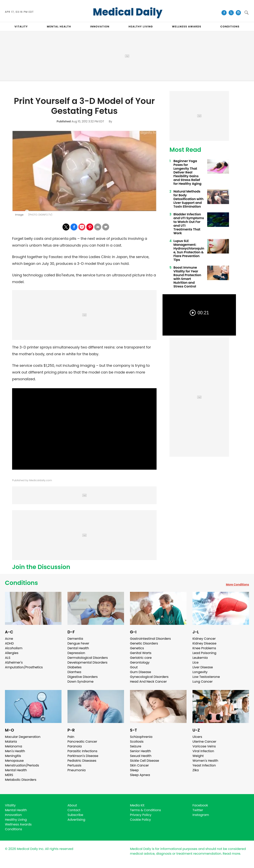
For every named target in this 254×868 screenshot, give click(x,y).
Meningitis (13, 756)
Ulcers (197, 737)
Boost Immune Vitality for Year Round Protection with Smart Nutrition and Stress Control (187, 277)
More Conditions (237, 584)
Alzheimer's (14, 662)
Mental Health (16, 770)
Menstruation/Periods (22, 765)
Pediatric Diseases (82, 761)
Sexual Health (141, 756)
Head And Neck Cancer (148, 682)
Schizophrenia (141, 737)
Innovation (13, 815)
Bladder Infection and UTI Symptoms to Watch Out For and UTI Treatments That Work (189, 224)
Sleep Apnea (140, 775)
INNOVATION (100, 27)
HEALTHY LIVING (141, 27)
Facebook (200, 805)
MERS (9, 775)
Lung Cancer (203, 682)
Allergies (12, 653)
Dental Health (78, 648)
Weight (198, 756)
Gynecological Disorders (149, 677)
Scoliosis (137, 742)
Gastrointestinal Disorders (150, 639)
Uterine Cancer (204, 742)
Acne (9, 639)
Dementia (75, 639)
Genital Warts (141, 653)
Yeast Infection (204, 765)
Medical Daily (128, 12)
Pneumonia (76, 770)
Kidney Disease (204, 643)
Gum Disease (140, 672)
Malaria (11, 742)
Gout (134, 667)
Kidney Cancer (204, 639)
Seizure (136, 746)
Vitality (10, 805)
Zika (196, 770)
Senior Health (140, 751)
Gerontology (140, 662)
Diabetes (75, 667)
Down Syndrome (80, 682)
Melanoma (13, 746)
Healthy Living (16, 820)
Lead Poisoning (204, 653)
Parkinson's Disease (83, 756)
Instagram (201, 815)
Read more (231, 854)
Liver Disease (203, 667)
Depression (76, 653)
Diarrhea (74, 672)
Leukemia (200, 658)
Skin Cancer (139, 765)
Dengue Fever (78, 643)
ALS (8, 658)
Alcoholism (14, 648)
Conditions (21, 583)
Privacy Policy (141, 815)
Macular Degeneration (23, 737)
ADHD (9, 643)
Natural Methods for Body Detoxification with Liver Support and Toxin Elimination (188, 199)
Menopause (14, 761)
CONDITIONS (230, 27)
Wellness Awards (187, 27)
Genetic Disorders (144, 643)
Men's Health (15, 751)
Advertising (76, 820)
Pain (71, 737)
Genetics (137, 648)
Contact (74, 810)
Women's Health (205, 761)
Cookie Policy (140, 820)
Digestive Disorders (83, 677)
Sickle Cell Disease (144, 761)
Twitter (198, 810)
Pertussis (74, 765)
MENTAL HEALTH (59, 27)
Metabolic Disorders (21, 780)
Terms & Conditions (145, 810)
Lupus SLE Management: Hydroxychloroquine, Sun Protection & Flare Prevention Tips (189, 250)
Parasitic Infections (82, 751)
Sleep (134, 770)
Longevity (200, 672)
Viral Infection (203, 751)
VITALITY (21, 27)
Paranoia (75, 746)
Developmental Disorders (87, 662)
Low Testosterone (206, 677)
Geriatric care (141, 658)
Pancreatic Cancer (82, 742)
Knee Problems (204, 648)
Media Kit (137, 805)
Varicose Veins (204, 746)
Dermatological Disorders (88, 658)
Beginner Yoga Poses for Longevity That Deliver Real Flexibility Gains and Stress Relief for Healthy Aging (187, 172)
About (72, 805)
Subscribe (75, 815)
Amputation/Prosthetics (24, 667)
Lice (195, 662)
